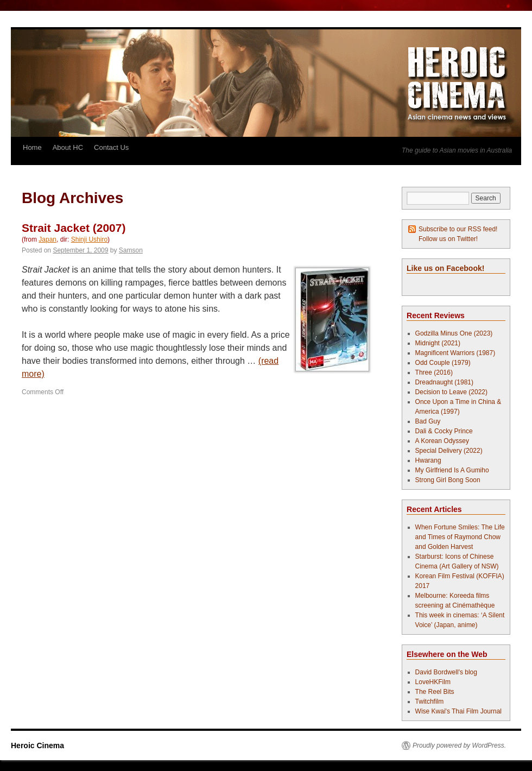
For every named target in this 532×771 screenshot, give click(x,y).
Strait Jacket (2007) (74, 228)
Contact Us (111, 147)
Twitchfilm (430, 702)
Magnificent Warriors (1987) (455, 353)
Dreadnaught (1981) (444, 382)
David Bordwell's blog (446, 672)
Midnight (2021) (438, 343)
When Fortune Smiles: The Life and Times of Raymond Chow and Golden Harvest (460, 537)
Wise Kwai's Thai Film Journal (458, 711)
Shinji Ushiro (89, 239)
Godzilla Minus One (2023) (454, 333)
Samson (131, 250)
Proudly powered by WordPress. (459, 745)
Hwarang (428, 460)
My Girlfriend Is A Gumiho (452, 470)
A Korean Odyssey (442, 441)
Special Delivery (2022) (449, 451)
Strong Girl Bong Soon (448, 480)
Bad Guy (428, 421)
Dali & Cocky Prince (444, 431)
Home (32, 147)
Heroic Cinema (37, 745)
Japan (47, 239)
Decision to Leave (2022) (451, 392)
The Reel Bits (435, 692)
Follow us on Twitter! (448, 239)
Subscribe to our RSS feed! (458, 229)
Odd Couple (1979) (443, 363)
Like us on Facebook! (445, 268)
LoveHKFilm (433, 682)
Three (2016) (434, 372)
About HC (68, 147)
